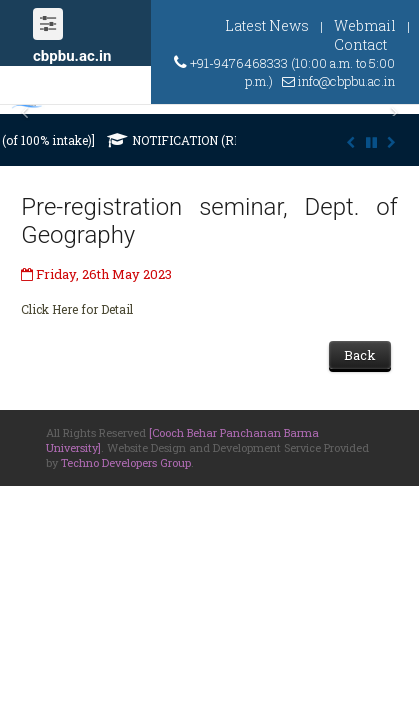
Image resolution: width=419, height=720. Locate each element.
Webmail (365, 25)
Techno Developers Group (126, 462)
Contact (360, 44)
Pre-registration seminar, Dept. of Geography (209, 221)
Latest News (267, 25)
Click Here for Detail (77, 309)
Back (360, 355)
